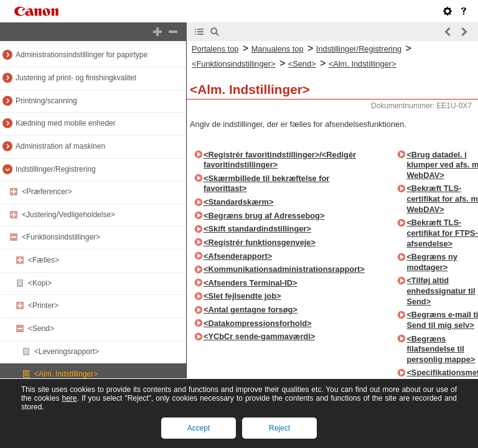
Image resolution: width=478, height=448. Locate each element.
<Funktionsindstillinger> (61, 237)
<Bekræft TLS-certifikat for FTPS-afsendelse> (442, 233)
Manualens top (278, 49)
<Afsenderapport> (238, 256)
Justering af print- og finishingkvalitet (76, 78)
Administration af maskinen (60, 146)
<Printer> (43, 306)
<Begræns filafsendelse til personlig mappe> (441, 349)
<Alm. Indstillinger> (66, 374)
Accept (199, 428)
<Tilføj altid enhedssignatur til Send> (441, 291)
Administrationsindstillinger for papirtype (82, 55)
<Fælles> (44, 260)
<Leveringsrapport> (67, 352)
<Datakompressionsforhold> (258, 323)
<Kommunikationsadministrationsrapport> (284, 269)
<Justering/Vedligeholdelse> (68, 215)
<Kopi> (40, 283)
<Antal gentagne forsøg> (251, 310)
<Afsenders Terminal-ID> (251, 283)
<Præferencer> (47, 192)
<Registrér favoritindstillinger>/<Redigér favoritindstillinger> (280, 160)
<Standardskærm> (238, 202)
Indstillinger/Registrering (56, 169)
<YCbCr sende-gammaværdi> (259, 336)
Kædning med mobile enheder (66, 123)
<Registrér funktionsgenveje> (260, 242)
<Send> (41, 329)
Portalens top (215, 49)
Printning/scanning (46, 101)
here (69, 398)
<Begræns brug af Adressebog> (264, 216)
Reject (279, 428)
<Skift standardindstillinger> (257, 229)
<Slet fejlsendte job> (242, 296)
